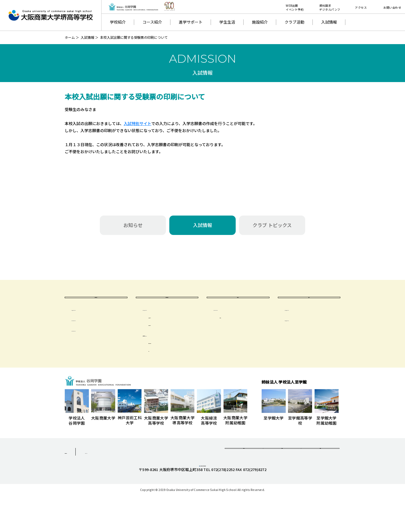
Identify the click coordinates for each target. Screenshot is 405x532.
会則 (158, 366)
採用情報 (320, 470)
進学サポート (191, 22)
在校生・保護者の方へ (167, 305)
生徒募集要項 (89, 325)
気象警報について (170, 332)
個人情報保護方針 (81, 468)
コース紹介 (152, 22)
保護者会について (164, 350)
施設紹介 (260, 22)
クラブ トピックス (272, 225)
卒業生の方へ (238, 305)
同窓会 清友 (235, 332)
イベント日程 (89, 335)
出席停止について (170, 340)
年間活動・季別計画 (172, 358)
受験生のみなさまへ (96, 305)
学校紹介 (118, 22)
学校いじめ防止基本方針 (312, 335)
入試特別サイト (138, 123)
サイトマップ (129, 468)
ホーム (70, 37)
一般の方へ (309, 305)
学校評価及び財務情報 (310, 325)
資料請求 (244, 470)
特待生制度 (87, 346)
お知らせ (133, 225)
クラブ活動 (294, 22)
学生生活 (227, 22)
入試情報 (329, 22)
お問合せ (282, 470)
